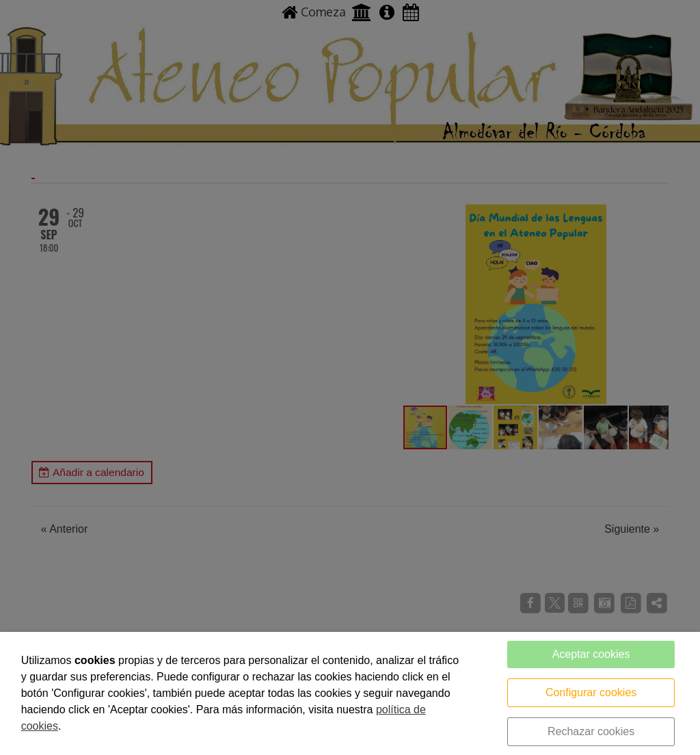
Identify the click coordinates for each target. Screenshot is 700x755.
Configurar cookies (591, 692)
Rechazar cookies (591, 731)
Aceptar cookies (591, 654)
